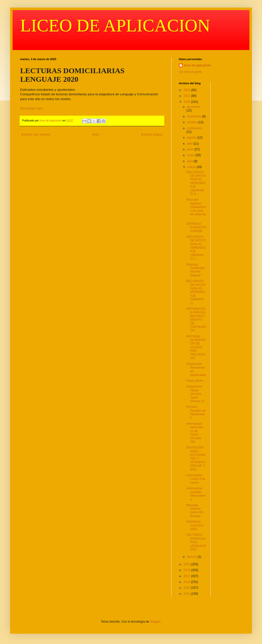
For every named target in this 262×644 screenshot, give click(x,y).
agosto (192, 138)
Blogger (155, 622)
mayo (191, 155)
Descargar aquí (31, 108)
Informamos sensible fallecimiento (196, 494)
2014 (187, 594)
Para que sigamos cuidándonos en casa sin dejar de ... (196, 209)
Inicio (96, 135)
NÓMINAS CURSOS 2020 (195, 525)
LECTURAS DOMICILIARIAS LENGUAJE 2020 (196, 542)
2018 (187, 570)
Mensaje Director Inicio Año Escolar (195, 511)
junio (191, 149)
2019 (187, 564)
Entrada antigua (152, 135)
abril (190, 161)
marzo (192, 167)
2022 (187, 90)
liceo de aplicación (197, 65)
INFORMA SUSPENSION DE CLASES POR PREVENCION (196, 347)
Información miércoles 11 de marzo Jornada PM (195, 433)
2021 (187, 96)
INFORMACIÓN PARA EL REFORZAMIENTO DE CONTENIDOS (196, 320)
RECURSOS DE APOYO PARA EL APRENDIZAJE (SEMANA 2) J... (196, 248)
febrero (192, 557)
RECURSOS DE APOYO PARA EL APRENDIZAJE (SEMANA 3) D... (196, 183)
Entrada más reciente (36, 135)
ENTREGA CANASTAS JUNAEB (196, 227)
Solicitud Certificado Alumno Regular (195, 270)
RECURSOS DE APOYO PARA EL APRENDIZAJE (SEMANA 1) (196, 292)
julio (190, 144)
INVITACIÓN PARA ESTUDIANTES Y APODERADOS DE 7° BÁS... (196, 458)
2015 (187, 588)
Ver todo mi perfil (190, 72)
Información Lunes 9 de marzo (196, 479)
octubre (193, 122)
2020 (187, 102)
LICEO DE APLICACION (115, 26)
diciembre (194, 107)
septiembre (195, 128)
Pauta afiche (195, 381)
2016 (187, 582)
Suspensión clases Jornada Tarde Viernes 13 (195, 394)
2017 (187, 576)
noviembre (195, 116)
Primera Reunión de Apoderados (196, 412)
